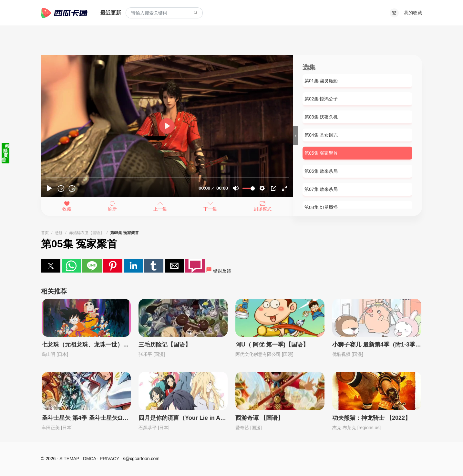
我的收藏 (413, 13)
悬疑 (59, 233)
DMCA (89, 459)
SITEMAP (69, 459)
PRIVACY (109, 459)
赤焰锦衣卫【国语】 (87, 233)
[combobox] (164, 13)
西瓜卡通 (64, 13)
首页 (45, 233)
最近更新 (111, 13)
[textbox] (164, 13)
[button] (51, 266)
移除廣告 (5, 153)
